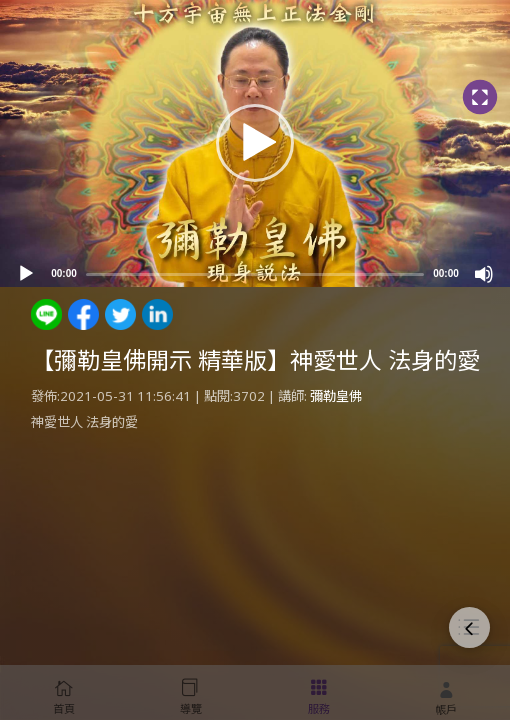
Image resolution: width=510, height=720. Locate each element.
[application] (255, 143)
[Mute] (484, 274)
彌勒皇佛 (336, 396)
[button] (255, 143)
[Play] (26, 274)
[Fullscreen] (479, 97)
